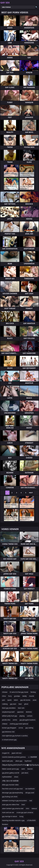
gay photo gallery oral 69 (11, 773)
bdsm (16, 700)
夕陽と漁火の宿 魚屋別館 (10, 781)
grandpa (17, 696)
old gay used (30, 793)
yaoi (3, 700)
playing (22, 716)
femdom (5, 824)
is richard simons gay (9, 740)
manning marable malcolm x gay (13, 820)
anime (15, 720)
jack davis (25, 773)
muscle (32, 696)
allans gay (19, 761)
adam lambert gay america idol (13, 808)
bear (20, 704)
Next (31, 493)
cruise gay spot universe (25, 812)
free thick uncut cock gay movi (12, 789)
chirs (28, 808)
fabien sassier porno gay (10, 769)
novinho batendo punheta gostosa (14, 757)
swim (23, 769)
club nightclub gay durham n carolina (15, 736)
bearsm (30, 769)
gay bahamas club (8, 732)
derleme (29, 712)
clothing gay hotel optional (19, 724)
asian (35, 700)
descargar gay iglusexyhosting (12, 793)
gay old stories (25, 700)
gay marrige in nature (10, 816)
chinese (5, 692)
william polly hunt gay (10, 716)
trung (21, 816)
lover (23, 805)
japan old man (17, 753)
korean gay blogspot (9, 728)
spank (9, 700)
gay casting (29, 728)
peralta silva (6, 720)
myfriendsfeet (7, 777)
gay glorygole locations (27, 720)
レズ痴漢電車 (33, 757)
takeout (34, 808)
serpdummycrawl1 (8, 712)
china (4, 696)
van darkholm (30, 789)
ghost (26, 704)
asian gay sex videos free (11, 805)
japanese (20, 712)
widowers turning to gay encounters (14, 801)
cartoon (30, 716)
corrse (21, 728)
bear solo (21, 708)
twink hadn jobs (7, 761)
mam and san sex (8, 812)
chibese (5, 724)
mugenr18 (6, 753)
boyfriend (28, 761)
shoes (16, 777)
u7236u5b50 (31, 820)
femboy (33, 692)
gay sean (13, 704)
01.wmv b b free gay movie (19, 692)
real (31, 801)
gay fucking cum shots (10, 797)
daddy (24, 696)
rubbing (5, 704)
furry (10, 696)
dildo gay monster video (10, 785)
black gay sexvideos (9, 708)
